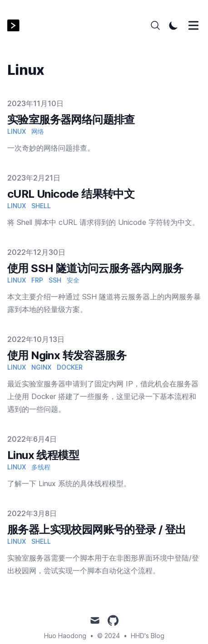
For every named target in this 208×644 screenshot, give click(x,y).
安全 (73, 280)
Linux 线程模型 (43, 455)
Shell (41, 206)
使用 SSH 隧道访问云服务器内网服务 (95, 268)
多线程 (41, 467)
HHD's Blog (148, 636)
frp (37, 280)
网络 (38, 131)
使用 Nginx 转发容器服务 (67, 355)
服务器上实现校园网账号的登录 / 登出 (97, 529)
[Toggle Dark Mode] (173, 25)
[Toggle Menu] (193, 25)
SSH (55, 280)
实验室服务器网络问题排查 (71, 120)
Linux (17, 131)
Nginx (41, 367)
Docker (70, 367)
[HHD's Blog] (16, 26)
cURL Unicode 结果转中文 (71, 194)
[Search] (155, 25)
